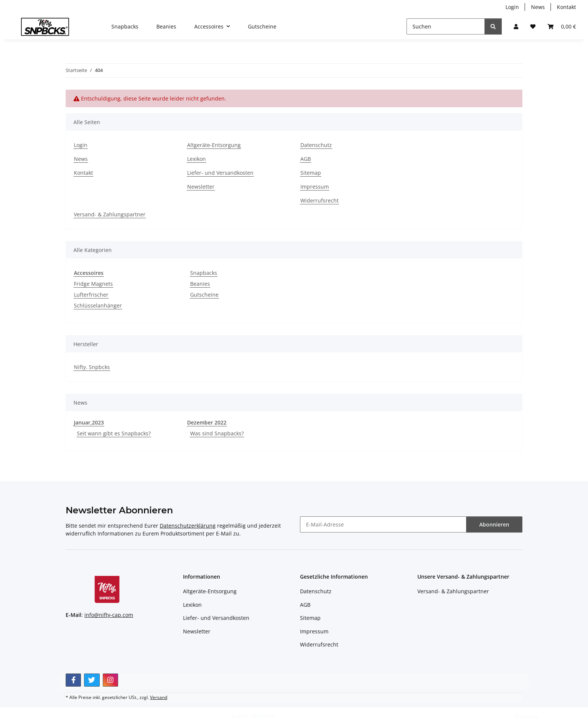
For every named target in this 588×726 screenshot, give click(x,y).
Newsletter (201, 187)
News (538, 7)
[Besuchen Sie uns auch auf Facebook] (73, 680)
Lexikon (196, 159)
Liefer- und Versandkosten (220, 173)
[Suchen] (446, 26)
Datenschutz (316, 145)
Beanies (200, 284)
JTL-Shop (549, 716)
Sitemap (311, 173)
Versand (159, 697)
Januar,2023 (89, 422)
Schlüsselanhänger (98, 305)
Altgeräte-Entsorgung (214, 145)
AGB (306, 159)
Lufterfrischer (91, 295)
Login (512, 7)
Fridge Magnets (93, 284)
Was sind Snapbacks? (217, 433)
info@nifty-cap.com (109, 615)
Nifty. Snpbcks (92, 367)
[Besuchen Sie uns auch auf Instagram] (110, 680)
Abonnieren (494, 524)
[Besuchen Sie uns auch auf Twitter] (92, 680)
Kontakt (566, 7)
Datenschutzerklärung (188, 526)
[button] (516, 26)
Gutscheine (204, 295)
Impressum (315, 187)
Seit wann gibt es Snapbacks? (114, 433)
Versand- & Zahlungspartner (110, 214)
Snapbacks (204, 273)
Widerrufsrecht (319, 200)
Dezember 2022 (207, 422)
